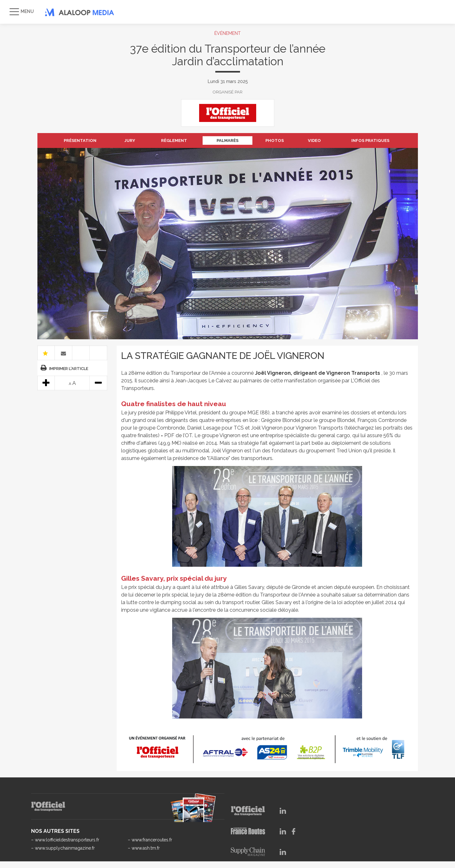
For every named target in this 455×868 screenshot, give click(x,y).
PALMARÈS (227, 140)
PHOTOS (275, 140)
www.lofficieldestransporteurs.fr (67, 840)
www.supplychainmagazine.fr (65, 848)
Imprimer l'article (69, 369)
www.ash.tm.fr (146, 848)
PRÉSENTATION (80, 140)
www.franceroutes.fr (152, 840)
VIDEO (314, 140)
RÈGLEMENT (174, 140)
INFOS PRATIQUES (370, 140)
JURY (130, 140)
